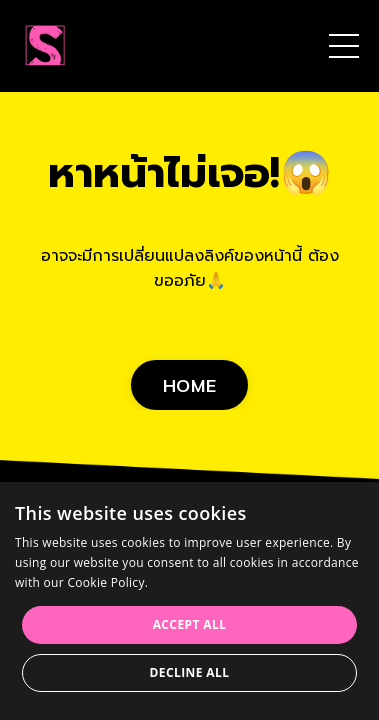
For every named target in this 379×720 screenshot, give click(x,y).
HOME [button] (189, 385)
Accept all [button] (190, 624)
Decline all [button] (190, 672)
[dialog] (189, 601)
